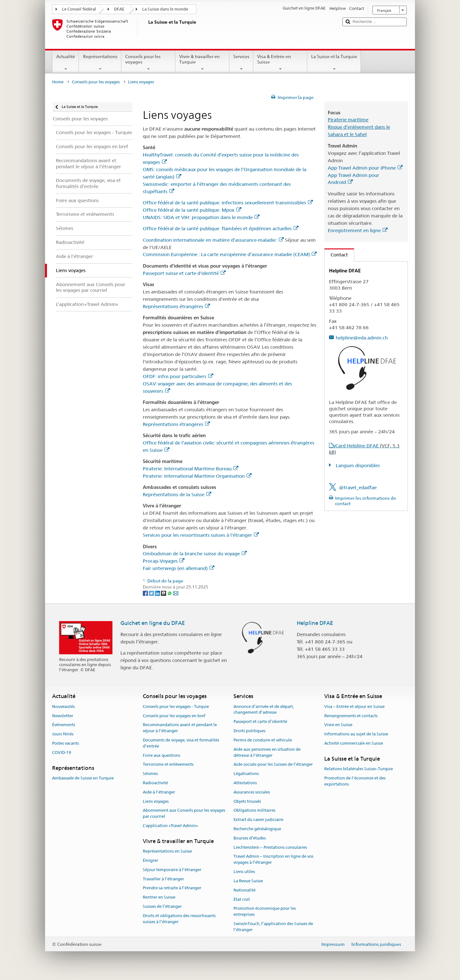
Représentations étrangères (176, 306)
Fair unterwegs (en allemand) (179, 568)
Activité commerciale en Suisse (354, 743)
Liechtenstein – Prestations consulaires (270, 847)
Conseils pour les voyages (148, 63)
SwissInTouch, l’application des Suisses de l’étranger (273, 927)
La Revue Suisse (248, 881)
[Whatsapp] (170, 593)
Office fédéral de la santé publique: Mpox (192, 210)
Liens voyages (156, 801)
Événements (64, 725)
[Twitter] (152, 593)
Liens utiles (244, 872)
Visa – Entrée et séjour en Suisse (354, 707)
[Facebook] (146, 593)
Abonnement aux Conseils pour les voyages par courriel (184, 814)
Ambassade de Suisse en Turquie (83, 778)
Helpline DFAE (315, 623)
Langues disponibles (357, 465)
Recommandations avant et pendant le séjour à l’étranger (180, 728)
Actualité (66, 63)
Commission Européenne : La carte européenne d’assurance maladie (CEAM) (230, 254)
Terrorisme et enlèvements (168, 765)
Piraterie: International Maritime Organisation (197, 476)
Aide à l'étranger (159, 792)
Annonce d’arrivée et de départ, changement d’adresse (264, 710)
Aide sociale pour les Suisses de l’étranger (273, 765)
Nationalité (245, 890)
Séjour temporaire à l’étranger (172, 870)
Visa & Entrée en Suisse (280, 63)
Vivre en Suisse (338, 725)
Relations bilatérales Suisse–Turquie (359, 769)
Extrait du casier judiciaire (258, 820)
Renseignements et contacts (351, 716)
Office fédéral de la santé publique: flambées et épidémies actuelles (221, 228)
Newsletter (63, 716)
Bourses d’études (250, 838)
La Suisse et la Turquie (334, 63)
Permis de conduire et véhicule (263, 740)
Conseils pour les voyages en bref (174, 716)
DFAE (119, 9)
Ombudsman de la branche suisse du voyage (195, 554)
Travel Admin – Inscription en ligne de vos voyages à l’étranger (273, 860)
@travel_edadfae (358, 487)
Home (58, 82)
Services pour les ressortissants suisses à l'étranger (201, 535)
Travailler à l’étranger (163, 879)
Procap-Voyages (164, 561)
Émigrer (150, 860)
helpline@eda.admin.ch (362, 338)
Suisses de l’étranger (162, 906)
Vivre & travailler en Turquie (202, 63)
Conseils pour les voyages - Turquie (176, 707)
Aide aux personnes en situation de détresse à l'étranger (267, 752)
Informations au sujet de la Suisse (356, 734)
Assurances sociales (252, 792)
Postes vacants (65, 743)
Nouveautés (63, 707)
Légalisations (246, 774)
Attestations (245, 783)
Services (241, 63)
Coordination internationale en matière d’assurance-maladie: (213, 240)
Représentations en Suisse (167, 851)
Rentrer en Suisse (159, 897)
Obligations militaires (254, 811)
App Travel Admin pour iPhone (365, 168)
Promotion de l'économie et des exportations (355, 781)
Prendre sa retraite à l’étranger (172, 888)
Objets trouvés (247, 801)
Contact (336, 255)
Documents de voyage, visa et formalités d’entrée (181, 743)
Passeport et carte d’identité (260, 722)
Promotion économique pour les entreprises (265, 912)
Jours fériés (63, 734)
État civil (242, 899)
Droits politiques (249, 731)
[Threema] (164, 593)
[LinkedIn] (158, 593)
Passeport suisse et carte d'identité (184, 273)
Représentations (100, 63)
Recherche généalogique (257, 829)
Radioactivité (155, 783)
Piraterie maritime (348, 120)
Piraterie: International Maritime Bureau (191, 469)
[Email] (176, 593)
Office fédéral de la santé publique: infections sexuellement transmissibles (228, 203)
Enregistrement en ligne (358, 230)
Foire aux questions (161, 755)
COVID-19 (62, 752)
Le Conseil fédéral (79, 9)
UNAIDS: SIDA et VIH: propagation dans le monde (201, 217)
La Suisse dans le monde (165, 9)
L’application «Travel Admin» (170, 826)
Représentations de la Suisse (177, 494)
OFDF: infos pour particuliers (178, 376)
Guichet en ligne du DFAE (153, 623)
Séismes (150, 774)
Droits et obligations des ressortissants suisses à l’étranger (179, 919)
